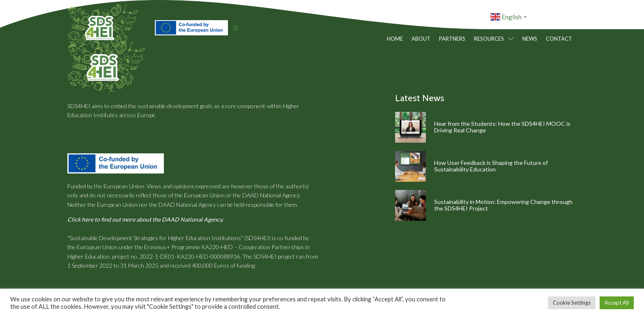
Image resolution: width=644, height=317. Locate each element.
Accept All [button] (617, 303)
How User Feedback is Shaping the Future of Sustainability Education (491, 166)
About (421, 39)
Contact (559, 39)
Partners (452, 39)
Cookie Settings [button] (572, 303)
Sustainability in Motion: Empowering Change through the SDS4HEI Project (503, 205)
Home (395, 39)
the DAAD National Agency (266, 195)
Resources (494, 39)
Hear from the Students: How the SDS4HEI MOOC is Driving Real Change (502, 127)
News (530, 39)
